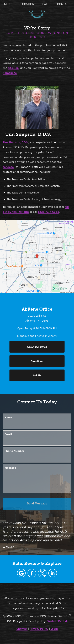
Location (27, 4)
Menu (8, 4)
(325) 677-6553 (49, 212)
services (8, 167)
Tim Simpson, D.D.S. (15, 142)
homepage (10, 73)
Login (54, 629)
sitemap (13, 68)
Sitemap (22, 629)
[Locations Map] (37, 256)
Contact (64, 4)
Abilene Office (37, 309)
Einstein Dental (57, 621)
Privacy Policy (39, 629)
